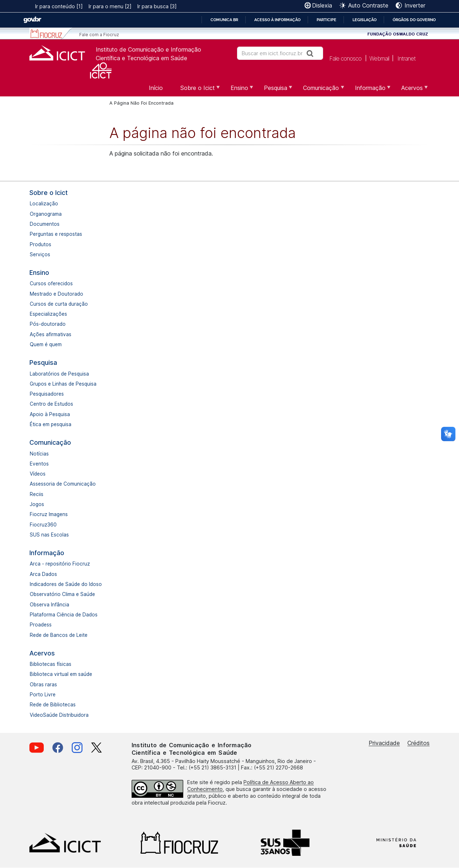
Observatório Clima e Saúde (62, 594)
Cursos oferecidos (51, 283)
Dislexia (322, 5)
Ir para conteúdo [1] (59, 6)
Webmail (379, 58)
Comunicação (50, 442)
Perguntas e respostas (56, 234)
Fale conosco (345, 58)
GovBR (32, 20)
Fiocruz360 (43, 525)
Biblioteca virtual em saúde (61, 674)
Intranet (406, 58)
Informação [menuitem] (369, 90)
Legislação (365, 20)
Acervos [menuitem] (411, 90)
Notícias (39, 454)
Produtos (41, 244)
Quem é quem (46, 344)
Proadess (41, 625)
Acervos (42, 653)
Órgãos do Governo (414, 20)
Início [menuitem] (156, 88)
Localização (44, 204)
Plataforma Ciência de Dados (64, 615)
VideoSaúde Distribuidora (59, 715)
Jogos (37, 504)
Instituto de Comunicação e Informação (148, 49)
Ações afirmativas (51, 334)
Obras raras (43, 685)
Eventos (39, 464)
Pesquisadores (47, 394)
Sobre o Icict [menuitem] (197, 90)
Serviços (40, 254)
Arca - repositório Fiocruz (60, 564)
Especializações (48, 314)
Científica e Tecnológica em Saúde (141, 58)
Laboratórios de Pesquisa (59, 374)
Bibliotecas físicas (51, 664)
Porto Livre (43, 695)
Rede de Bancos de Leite (59, 635)
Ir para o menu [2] (110, 6)
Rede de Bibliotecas (53, 705)
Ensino (39, 273)
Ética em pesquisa (51, 424)
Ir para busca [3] (157, 6)
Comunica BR (224, 20)
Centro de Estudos (51, 404)
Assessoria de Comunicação (63, 484)
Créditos (418, 743)
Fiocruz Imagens (49, 514)
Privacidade (384, 743)
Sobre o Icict (49, 193)
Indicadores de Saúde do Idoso (66, 584)
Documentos (45, 224)
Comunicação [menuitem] (320, 90)
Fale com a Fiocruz (99, 35)
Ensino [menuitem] (238, 90)
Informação (47, 553)
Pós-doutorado (48, 324)
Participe (326, 20)
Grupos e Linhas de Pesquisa (63, 384)
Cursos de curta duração (59, 304)
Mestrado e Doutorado (56, 294)
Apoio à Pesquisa (50, 414)
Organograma (46, 214)
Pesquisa (43, 363)
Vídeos (38, 474)
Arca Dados (43, 574)
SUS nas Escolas (49, 535)
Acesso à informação (277, 20)
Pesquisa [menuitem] (275, 90)
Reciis (37, 494)
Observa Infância (49, 605)
